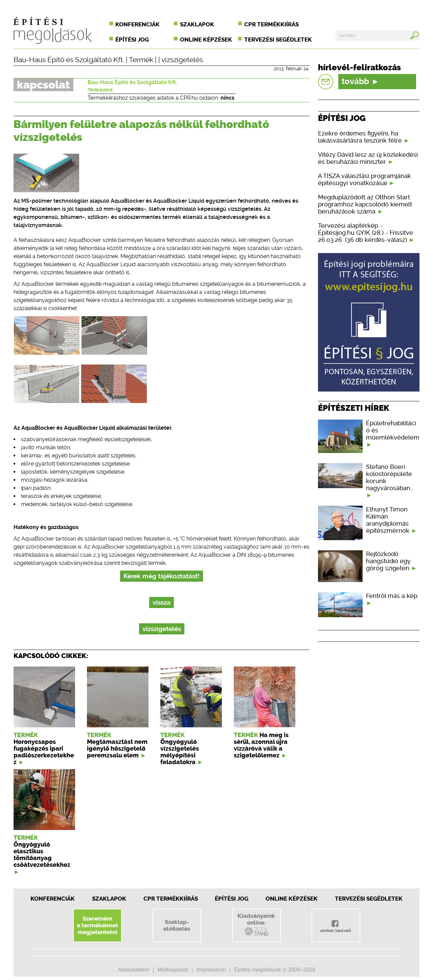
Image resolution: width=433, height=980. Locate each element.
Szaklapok (197, 24)
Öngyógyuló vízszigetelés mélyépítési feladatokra (180, 752)
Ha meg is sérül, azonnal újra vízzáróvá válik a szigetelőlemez (261, 745)
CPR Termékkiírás (171, 899)
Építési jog (132, 40)
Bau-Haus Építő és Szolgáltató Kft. (69, 60)
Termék (141, 60)
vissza (162, 602)
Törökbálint (100, 90)
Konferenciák (138, 24)
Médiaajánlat (173, 970)
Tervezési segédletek (278, 40)
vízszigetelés (182, 60)
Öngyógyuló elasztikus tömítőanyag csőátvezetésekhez (42, 855)
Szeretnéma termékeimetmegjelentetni (97, 925)
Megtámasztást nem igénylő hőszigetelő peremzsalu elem (117, 749)
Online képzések (206, 40)
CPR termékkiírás (271, 24)
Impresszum (211, 970)
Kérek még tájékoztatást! (162, 576)
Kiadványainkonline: (256, 925)
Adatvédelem (133, 970)
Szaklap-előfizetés (177, 925)
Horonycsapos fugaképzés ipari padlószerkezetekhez (44, 752)
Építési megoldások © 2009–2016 (275, 970)
